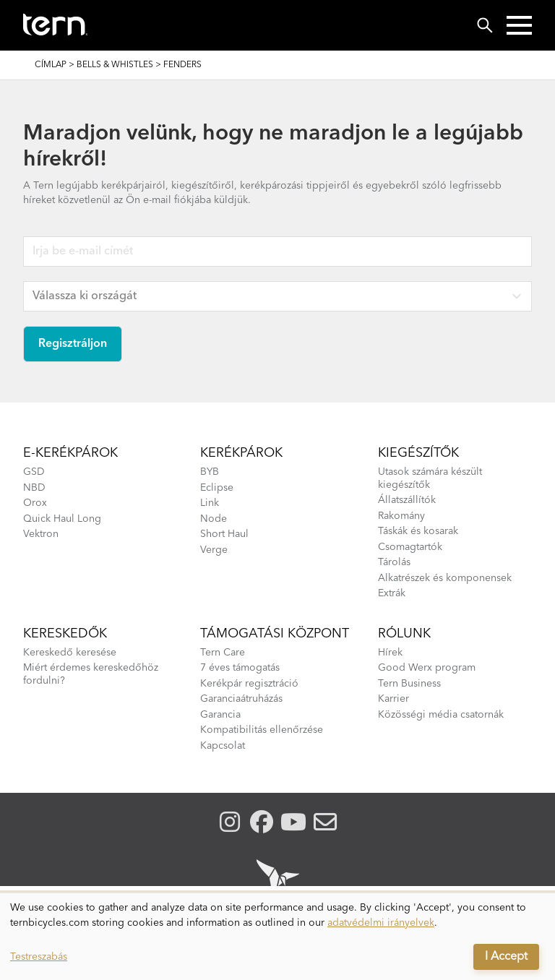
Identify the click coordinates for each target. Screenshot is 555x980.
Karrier (393, 699)
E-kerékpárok (70, 453)
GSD (34, 472)
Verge (214, 550)
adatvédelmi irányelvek (381, 923)
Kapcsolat (223, 746)
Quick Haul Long (62, 519)
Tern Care (223, 653)
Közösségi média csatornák (441, 715)
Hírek (390, 653)
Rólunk (404, 634)
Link (210, 503)
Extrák (392, 593)
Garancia (220, 715)
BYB (210, 472)
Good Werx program (427, 668)
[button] (519, 25)
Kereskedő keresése (70, 653)
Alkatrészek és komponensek (445, 578)
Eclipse (217, 488)
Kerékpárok (241, 453)
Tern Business (409, 684)
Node (214, 519)
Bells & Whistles (115, 65)
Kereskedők (65, 634)
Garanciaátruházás (241, 699)
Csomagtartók (410, 547)
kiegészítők (418, 453)
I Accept (506, 957)
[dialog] (277, 937)
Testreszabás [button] (39, 957)
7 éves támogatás (240, 668)
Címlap (51, 65)
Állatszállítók (407, 500)
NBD (34, 488)
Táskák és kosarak (418, 531)
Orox (35, 503)
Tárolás (394, 562)
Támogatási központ (275, 634)
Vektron (41, 534)
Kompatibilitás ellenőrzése (262, 730)
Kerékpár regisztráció (249, 684)
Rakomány (401, 516)
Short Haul (224, 534)
